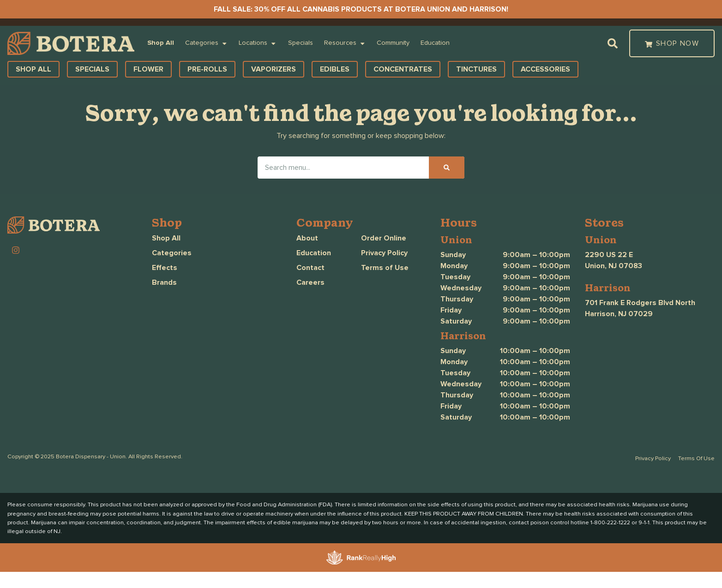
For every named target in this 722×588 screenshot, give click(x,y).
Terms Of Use (696, 459)
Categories (206, 43)
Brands (164, 282)
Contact (310, 268)
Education (435, 43)
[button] (613, 43)
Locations (258, 43)
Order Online (384, 238)
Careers (310, 282)
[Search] (447, 168)
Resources (345, 43)
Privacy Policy (384, 253)
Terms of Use (385, 268)
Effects (165, 268)
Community (393, 43)
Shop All (161, 43)
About (307, 238)
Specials (301, 43)
